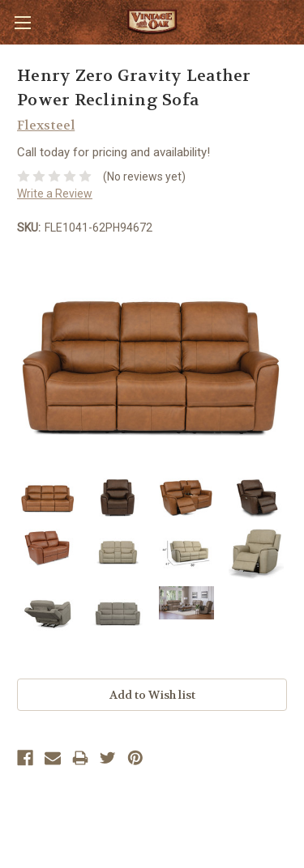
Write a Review (55, 194)
